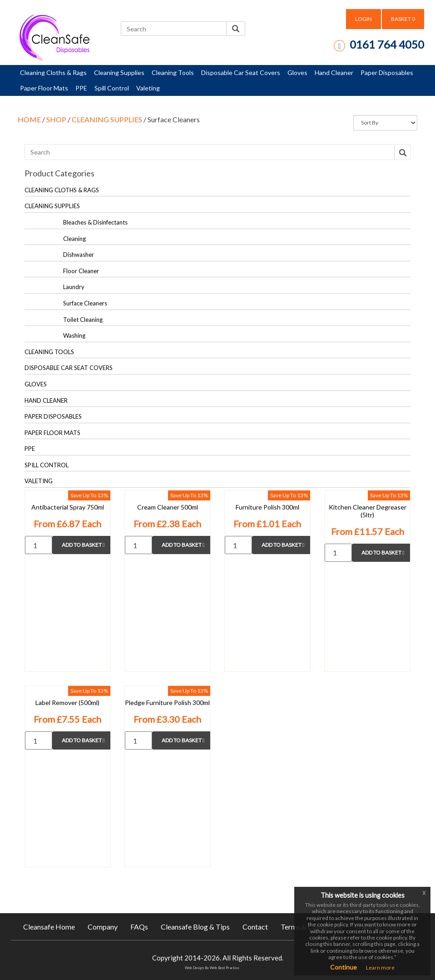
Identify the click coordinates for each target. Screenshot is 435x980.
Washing (74, 335)
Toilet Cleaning (83, 320)
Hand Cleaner (334, 72)
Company (103, 927)
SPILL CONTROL (47, 465)
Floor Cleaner (81, 271)
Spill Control (112, 88)
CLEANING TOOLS (49, 352)
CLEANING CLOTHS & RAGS (62, 190)
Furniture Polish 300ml (267, 507)
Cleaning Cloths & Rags (53, 72)
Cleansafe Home (49, 927)
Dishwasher (79, 255)
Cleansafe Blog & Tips (195, 927)
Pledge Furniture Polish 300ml (167, 702)
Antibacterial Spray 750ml (68, 507)
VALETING (39, 481)
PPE (81, 88)
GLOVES (36, 384)
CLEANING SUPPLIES (107, 119)
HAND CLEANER (46, 400)
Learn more (380, 967)
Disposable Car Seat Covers (241, 72)
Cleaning (74, 239)
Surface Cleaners (85, 303)
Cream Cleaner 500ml (168, 507)
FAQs (139, 927)
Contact (255, 927)
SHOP (56, 119)
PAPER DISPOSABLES (53, 416)
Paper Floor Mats (44, 88)
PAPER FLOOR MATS (52, 433)
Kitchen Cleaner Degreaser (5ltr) (368, 511)
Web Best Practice (225, 968)
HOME (29, 119)
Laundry (74, 287)
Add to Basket (83, 545)
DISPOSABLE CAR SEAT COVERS (69, 368)
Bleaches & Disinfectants (95, 222)
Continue (344, 967)
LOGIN (363, 19)
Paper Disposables (387, 72)
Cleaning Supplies (119, 72)
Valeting (148, 88)
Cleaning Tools (173, 72)
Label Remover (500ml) (67, 702)
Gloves (297, 72)
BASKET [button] (403, 19)
